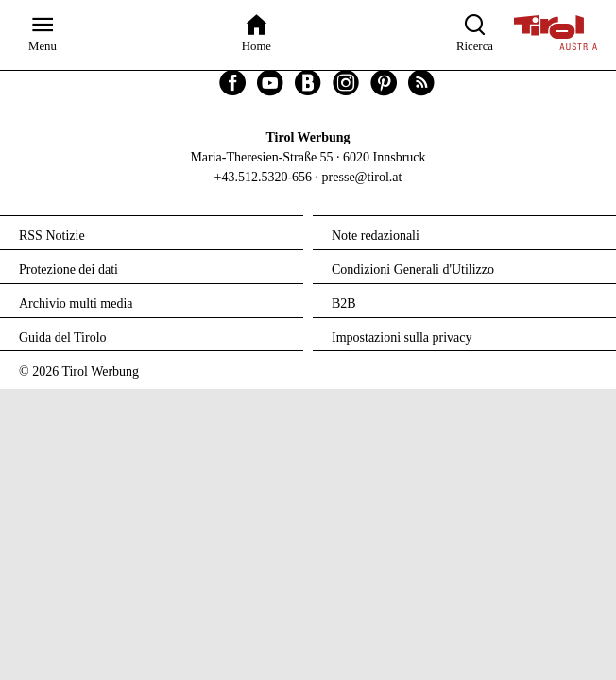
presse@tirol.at (362, 177)
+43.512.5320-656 (264, 177)
